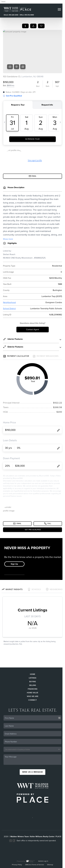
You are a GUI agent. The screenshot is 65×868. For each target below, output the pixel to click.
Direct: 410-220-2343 (11, 15)
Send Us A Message (33, 772)
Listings (32, 678)
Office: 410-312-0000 (27, 15)
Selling (33, 685)
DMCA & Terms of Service (35, 865)
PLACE (58, 837)
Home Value (32, 693)
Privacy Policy (17, 865)
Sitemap (50, 865)
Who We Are (33, 696)
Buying (33, 682)
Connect (32, 700)
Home (32, 674)
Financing (33, 689)
